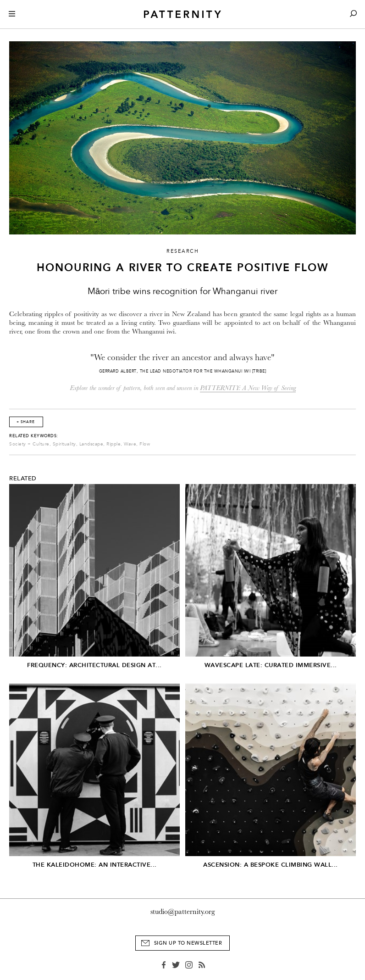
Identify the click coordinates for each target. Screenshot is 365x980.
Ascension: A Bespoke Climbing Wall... (271, 865)
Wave (130, 444)
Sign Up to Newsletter (188, 943)
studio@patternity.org (183, 912)
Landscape (91, 444)
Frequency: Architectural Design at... (94, 665)
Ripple (113, 444)
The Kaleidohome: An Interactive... (95, 865)
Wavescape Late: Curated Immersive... (271, 665)
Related (23, 479)
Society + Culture (29, 444)
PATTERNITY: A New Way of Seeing (248, 388)
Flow (145, 444)
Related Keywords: (34, 436)
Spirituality (64, 444)
